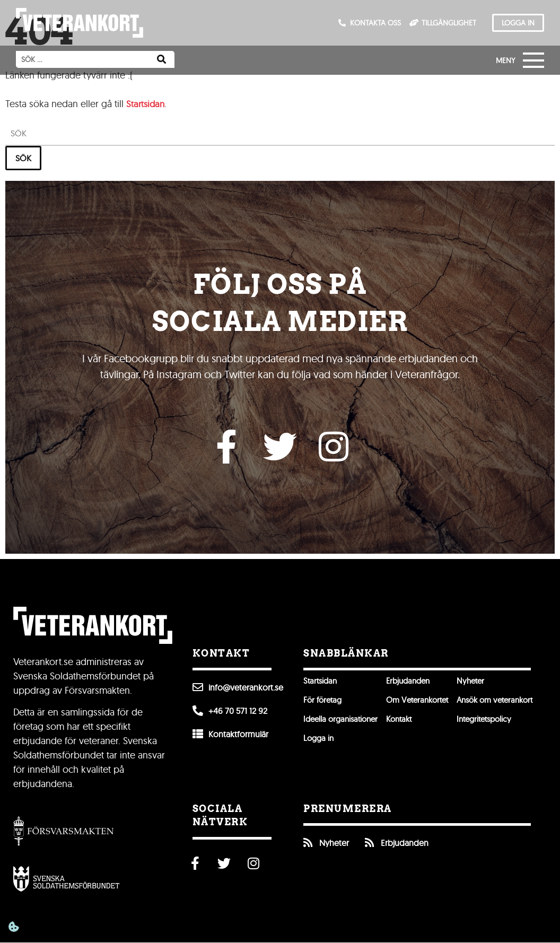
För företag (324, 703)
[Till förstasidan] (80, 23)
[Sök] (161, 59)
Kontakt (406, 722)
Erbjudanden (416, 684)
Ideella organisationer (343, 722)
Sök (23, 158)
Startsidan (147, 104)
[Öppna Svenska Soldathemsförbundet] (66, 881)
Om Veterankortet (426, 703)
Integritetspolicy (498, 722)
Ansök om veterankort (510, 703)
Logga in (320, 741)
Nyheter (483, 684)
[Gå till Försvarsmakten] (64, 833)
